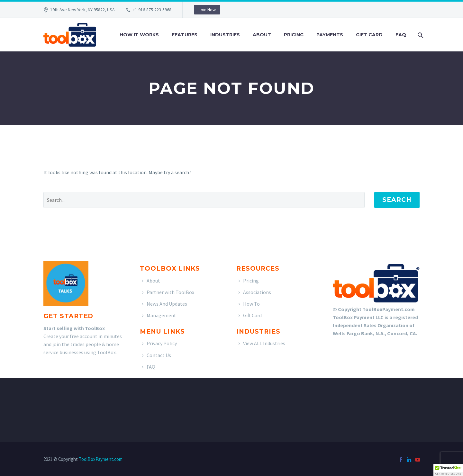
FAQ (401, 35)
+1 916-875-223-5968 (152, 10)
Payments (330, 35)
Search (397, 200)
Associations (257, 292)
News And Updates (167, 304)
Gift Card (369, 35)
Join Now (207, 10)
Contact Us (159, 355)
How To (251, 304)
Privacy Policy (162, 343)
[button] (448, 470)
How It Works (139, 35)
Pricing (294, 35)
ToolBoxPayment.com (101, 459)
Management (161, 315)
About (262, 35)
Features (185, 35)
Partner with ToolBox (170, 292)
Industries (225, 35)
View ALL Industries (264, 343)
